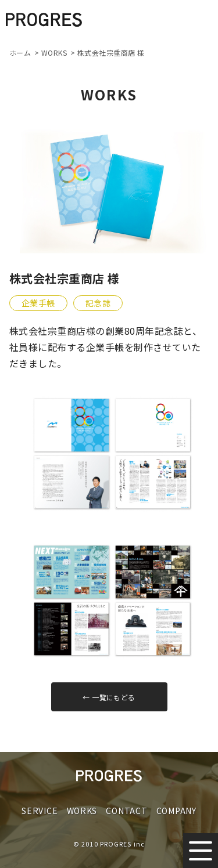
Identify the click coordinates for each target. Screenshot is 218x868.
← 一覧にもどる (109, 697)
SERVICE (40, 811)
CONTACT (126, 811)
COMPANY (176, 811)
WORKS (82, 811)
